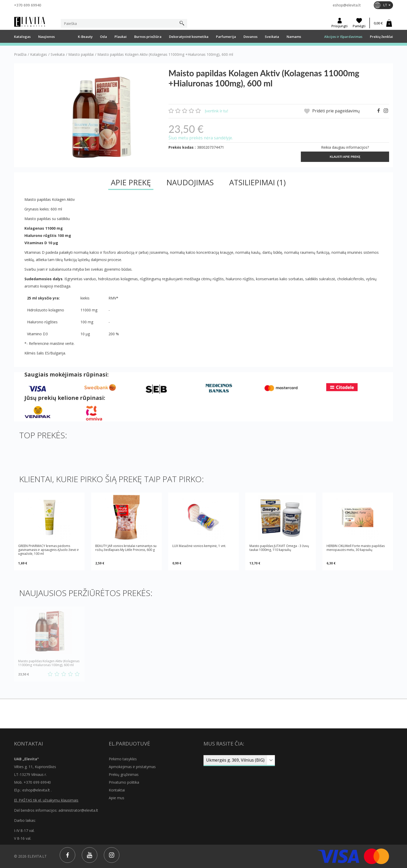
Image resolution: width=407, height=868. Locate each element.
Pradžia (20, 54)
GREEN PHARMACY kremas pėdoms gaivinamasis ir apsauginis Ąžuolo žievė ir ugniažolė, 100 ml (49, 550)
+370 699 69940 (28, 5)
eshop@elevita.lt (347, 5)
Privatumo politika (124, 782)
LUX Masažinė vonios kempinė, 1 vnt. (199, 546)
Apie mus (117, 798)
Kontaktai (117, 790)
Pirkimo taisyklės (123, 759)
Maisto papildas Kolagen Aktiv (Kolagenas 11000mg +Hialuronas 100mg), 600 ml (49, 663)
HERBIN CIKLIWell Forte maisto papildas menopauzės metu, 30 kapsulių (356, 548)
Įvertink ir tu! (216, 111)
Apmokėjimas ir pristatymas (132, 767)
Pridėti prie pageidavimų (332, 111)
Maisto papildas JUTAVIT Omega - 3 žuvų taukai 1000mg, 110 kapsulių (279, 548)
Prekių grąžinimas (124, 774)
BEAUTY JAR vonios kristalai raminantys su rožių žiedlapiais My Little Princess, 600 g (126, 548)
